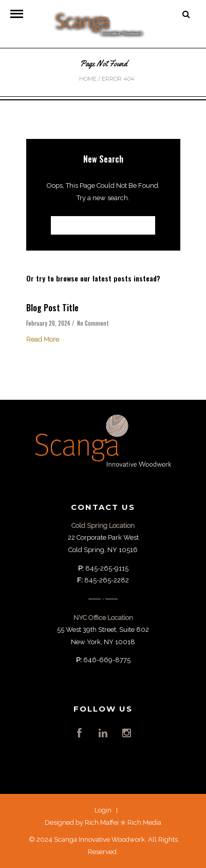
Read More (43, 339)
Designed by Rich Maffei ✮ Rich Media (103, 822)
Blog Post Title (52, 308)
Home (88, 79)
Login (103, 810)
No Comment (93, 323)
